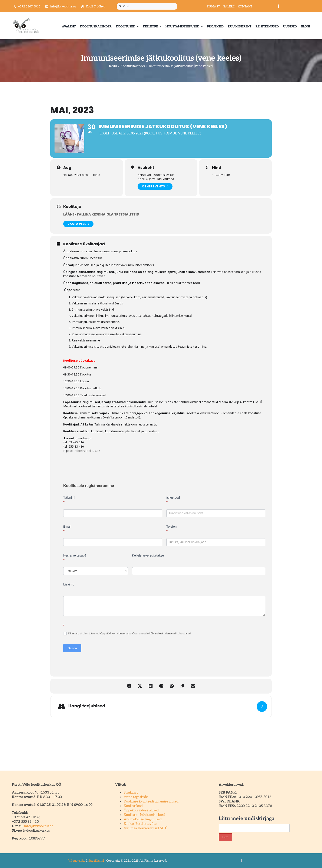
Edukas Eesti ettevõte (140, 824)
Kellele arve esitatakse (148, 555)
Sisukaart (131, 793)
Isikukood (173, 500)
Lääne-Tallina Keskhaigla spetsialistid (101, 214)
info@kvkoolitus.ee (87, 451)
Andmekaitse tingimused (143, 819)
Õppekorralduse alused (141, 810)
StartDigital (96, 861)
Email (67, 529)
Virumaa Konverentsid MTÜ (146, 828)
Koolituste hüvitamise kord (144, 815)
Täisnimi (69, 500)
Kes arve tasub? (75, 558)
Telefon (171, 529)
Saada (72, 648)
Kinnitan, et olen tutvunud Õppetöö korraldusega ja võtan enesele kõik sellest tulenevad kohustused (127, 634)
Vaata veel (78, 224)
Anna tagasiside (136, 797)
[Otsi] (147, 6)
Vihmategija (76, 861)
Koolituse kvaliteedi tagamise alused (151, 802)
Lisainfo (69, 584)
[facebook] (279, 6)
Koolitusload (133, 806)
